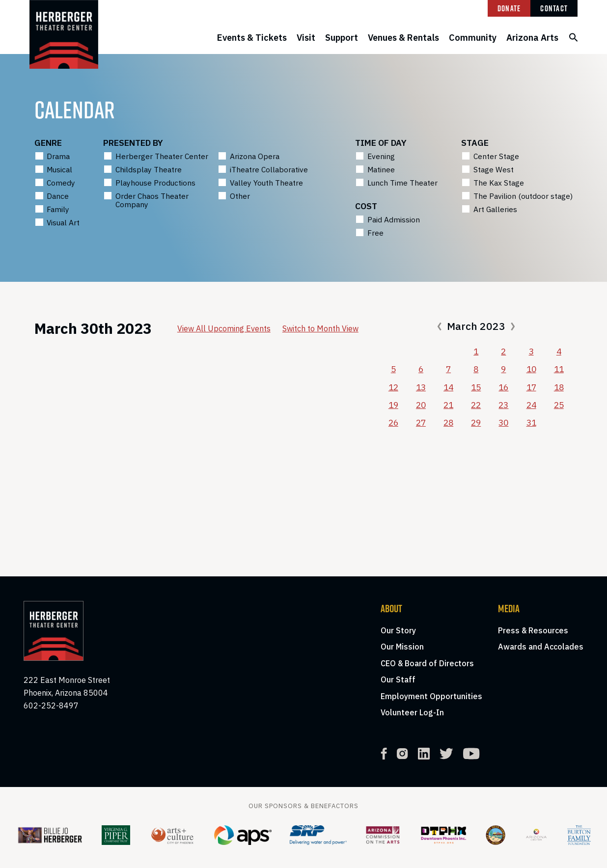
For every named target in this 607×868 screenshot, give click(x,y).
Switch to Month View (320, 328)
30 (503, 422)
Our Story (398, 630)
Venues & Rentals (403, 38)
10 (531, 369)
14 (448, 387)
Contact (554, 8)
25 (559, 405)
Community (473, 38)
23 (503, 405)
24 (531, 405)
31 (531, 422)
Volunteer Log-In (412, 712)
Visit (306, 38)
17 (531, 387)
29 (476, 422)
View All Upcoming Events (224, 328)
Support (342, 38)
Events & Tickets (252, 38)
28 (448, 422)
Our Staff (398, 679)
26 (393, 422)
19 (393, 405)
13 (421, 387)
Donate (509, 8)
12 (393, 387)
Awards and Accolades (541, 647)
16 (503, 387)
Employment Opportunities (431, 696)
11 (559, 369)
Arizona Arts (532, 38)
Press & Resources (533, 630)
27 (421, 422)
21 (448, 405)
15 (476, 387)
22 (476, 405)
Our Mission (402, 647)
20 (421, 405)
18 (559, 387)
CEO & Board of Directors (427, 663)
